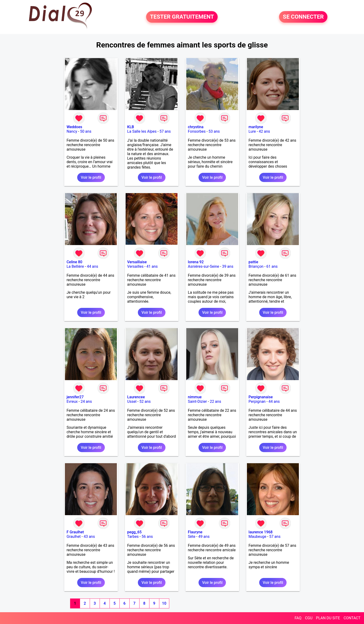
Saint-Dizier (197, 401)
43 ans (89, 537)
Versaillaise (137, 262)
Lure (252, 131)
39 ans (228, 266)
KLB (131, 127)
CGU (309, 618)
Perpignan (257, 401)
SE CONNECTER (303, 17)
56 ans (147, 537)
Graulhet (74, 537)
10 (164, 603)
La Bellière (75, 266)
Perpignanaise (261, 397)
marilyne (256, 127)
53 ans (214, 131)
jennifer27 (75, 397)
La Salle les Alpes (142, 131)
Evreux (72, 401)
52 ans (145, 401)
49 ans (204, 537)
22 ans (216, 401)
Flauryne (195, 532)
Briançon (256, 266)
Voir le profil (91, 177)
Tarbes (133, 537)
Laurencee (136, 397)
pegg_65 (134, 532)
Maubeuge (257, 537)
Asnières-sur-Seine (203, 266)
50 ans (86, 131)
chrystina (196, 127)
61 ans (272, 266)
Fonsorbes (197, 131)
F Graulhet (75, 532)
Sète (192, 537)
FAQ (298, 618)
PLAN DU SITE (328, 618)
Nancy (72, 131)
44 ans (93, 266)
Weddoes (74, 127)
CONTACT (352, 618)
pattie (253, 262)
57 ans (165, 131)
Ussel (132, 401)
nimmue (195, 397)
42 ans (264, 131)
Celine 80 (74, 262)
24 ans (86, 401)
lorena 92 (196, 262)
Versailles (135, 266)
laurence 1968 (261, 532)
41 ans (152, 266)
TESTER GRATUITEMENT (182, 17)
